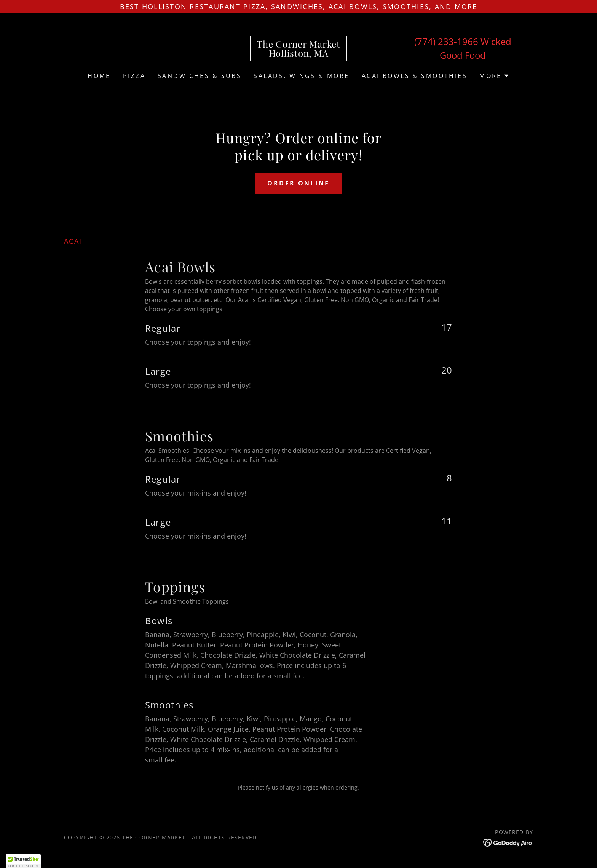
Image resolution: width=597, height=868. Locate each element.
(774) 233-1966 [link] (446, 41)
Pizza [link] (134, 76)
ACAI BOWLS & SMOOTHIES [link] (414, 76)
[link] (298, 54)
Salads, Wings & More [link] (301, 76)
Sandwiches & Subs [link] (200, 76)
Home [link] (99, 76)
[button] (494, 76)
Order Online (298, 183)
